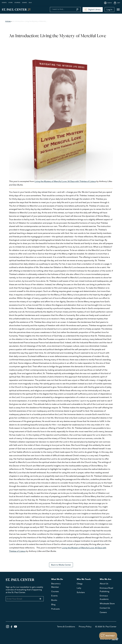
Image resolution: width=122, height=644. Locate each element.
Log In (109, 10)
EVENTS (4, 2)
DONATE (24, 2)
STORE (10, 2)
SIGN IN (108, 3)
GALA (30, 2)
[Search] (62, 9)
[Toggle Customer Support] (108, 636)
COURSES (17, 2)
